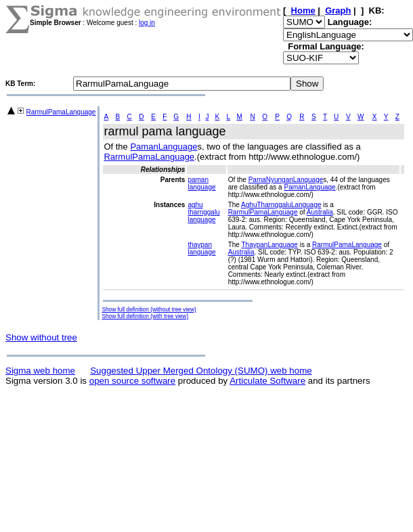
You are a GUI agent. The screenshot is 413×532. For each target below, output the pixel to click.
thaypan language (201, 248)
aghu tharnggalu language (203, 212)
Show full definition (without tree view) (149, 309)
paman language (201, 183)
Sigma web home (40, 371)
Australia (320, 212)
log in (147, 23)
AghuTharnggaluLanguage (281, 205)
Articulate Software (267, 381)
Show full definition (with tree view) (145, 316)
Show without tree (41, 337)
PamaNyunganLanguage (286, 180)
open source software (132, 381)
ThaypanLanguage (269, 245)
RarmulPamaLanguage (61, 112)
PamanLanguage (164, 147)
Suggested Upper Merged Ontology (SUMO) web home (201, 371)
